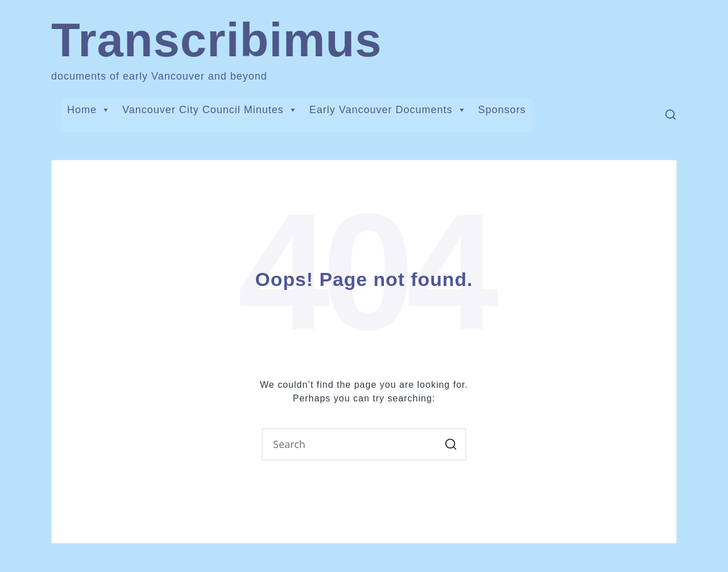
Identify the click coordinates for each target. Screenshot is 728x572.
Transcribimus (216, 40)
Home (89, 110)
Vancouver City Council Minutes (210, 110)
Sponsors (502, 110)
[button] (451, 444)
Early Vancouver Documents (388, 110)
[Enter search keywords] (364, 444)
